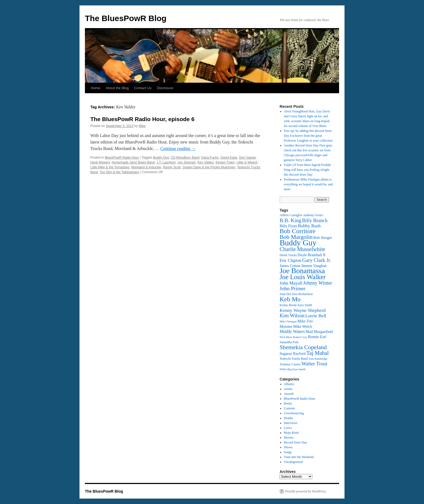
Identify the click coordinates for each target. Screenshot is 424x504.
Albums (289, 384)
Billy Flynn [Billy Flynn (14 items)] (288, 226)
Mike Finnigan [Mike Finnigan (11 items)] (288, 321)
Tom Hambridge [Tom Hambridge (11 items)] (318, 359)
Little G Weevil (247, 162)
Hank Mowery (100, 162)
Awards (289, 394)
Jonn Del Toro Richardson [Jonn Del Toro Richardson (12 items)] (296, 294)
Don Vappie (247, 158)
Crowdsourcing (294, 413)
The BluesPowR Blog (126, 18)
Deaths (288, 418)
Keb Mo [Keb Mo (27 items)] (290, 299)
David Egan (229, 158)
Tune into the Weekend (299, 457)
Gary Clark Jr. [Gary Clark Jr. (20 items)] (317, 260)
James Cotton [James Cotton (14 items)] (290, 266)
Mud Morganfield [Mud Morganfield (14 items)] (319, 332)
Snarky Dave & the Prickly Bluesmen (209, 167)
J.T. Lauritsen (166, 162)
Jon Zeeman (187, 162)
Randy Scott (172, 167)
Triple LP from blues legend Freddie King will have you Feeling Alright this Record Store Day (308, 170)
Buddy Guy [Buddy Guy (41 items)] (298, 243)
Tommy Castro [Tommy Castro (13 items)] (290, 364)
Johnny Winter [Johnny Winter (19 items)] (318, 283)
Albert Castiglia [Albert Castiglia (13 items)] (291, 215)
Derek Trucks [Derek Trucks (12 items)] (288, 255)
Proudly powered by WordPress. (306, 491)
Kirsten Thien (225, 162)
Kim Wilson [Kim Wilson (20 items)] (292, 316)
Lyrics (288, 428)
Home (96, 88)
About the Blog (117, 88)
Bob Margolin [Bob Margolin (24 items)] (296, 237)
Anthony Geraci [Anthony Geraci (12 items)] (313, 215)
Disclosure (165, 88)
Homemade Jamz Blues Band (133, 162)
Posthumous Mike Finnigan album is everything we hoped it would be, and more (308, 184)
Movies (289, 438)
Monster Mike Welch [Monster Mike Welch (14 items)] (296, 326)
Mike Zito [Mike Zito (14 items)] (305, 321)
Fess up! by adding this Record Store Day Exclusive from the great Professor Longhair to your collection (308, 136)
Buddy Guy (161, 158)
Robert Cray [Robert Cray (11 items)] (300, 337)
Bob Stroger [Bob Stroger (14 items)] (323, 238)
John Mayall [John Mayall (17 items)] (291, 283)
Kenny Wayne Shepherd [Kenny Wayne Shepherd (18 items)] (303, 310)
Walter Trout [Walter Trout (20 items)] (314, 364)
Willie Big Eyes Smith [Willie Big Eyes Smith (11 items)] (293, 369)
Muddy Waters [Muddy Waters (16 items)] (292, 331)
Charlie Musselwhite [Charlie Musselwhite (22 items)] (302, 249)
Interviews (291, 423)
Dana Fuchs (210, 158)
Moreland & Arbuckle (146, 167)
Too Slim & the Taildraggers (119, 172)
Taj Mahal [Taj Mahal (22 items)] (318, 353)
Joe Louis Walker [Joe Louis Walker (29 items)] (303, 277)
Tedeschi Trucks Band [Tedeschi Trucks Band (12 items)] (294, 359)
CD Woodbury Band (185, 158)
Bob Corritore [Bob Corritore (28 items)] (298, 231)
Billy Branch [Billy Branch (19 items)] (315, 221)
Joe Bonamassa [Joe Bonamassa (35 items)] (302, 271)
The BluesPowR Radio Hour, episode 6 (142, 119)
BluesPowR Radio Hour (122, 158)
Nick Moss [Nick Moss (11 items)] (286, 337)
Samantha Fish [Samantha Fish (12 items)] (289, 342)
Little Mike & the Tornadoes (110, 167)
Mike (142, 126)
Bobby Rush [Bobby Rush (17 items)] (309, 226)
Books (288, 403)
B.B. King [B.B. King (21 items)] (290, 220)
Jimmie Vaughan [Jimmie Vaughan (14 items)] (314, 266)
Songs (288, 452)
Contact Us (143, 88)
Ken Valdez (206, 162)
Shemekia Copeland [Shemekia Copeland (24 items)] (303, 347)
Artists (288, 389)
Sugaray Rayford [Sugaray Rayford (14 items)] (293, 353)
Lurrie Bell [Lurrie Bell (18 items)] (316, 316)
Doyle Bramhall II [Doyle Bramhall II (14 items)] (311, 255)
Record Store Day (296, 442)
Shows (288, 447)
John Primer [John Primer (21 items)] (292, 288)
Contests (289, 408)
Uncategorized (293, 462)
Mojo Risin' (292, 433)
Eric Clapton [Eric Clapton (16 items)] (291, 260)
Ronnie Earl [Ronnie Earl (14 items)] (317, 337)
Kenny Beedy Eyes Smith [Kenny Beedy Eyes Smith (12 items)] (296, 305)
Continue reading (178, 148)
